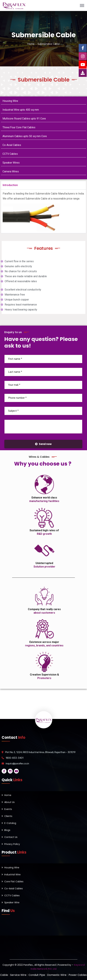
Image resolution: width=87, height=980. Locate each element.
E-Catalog (10, 823)
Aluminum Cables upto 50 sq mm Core (25, 136)
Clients (8, 816)
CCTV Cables (10, 154)
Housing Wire (10, 101)
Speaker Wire (12, 902)
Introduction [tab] (10, 185)
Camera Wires (11, 171)
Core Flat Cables (14, 882)
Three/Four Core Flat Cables (19, 127)
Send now (43, 444)
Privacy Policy (12, 844)
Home (31, 44)
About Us (9, 802)
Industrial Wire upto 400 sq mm (21, 110)
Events (8, 809)
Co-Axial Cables (12, 145)
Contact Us (11, 837)
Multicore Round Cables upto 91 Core (24, 119)
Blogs (7, 830)
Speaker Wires (11, 163)
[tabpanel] (43, 211)
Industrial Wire (12, 875)
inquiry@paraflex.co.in (17, 764)
